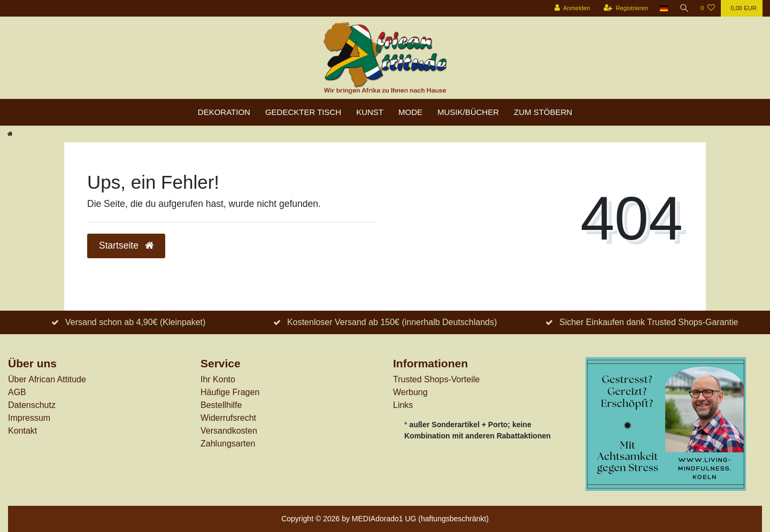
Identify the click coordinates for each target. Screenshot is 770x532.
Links (403, 405)
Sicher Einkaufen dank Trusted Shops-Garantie (649, 322)
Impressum (29, 418)
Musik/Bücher (468, 112)
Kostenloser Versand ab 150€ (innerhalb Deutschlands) (392, 322)
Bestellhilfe (221, 405)
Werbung (410, 392)
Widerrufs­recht (228, 418)
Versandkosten (229, 431)
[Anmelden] (571, 8)
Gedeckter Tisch (303, 112)
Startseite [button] (126, 245)
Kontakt (22, 431)
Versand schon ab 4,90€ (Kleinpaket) (135, 322)
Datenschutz (32, 405)
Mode (410, 112)
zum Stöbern (543, 112)
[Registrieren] (625, 8)
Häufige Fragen (230, 392)
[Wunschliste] (708, 8)
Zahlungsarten (228, 444)
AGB (17, 392)
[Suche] (684, 8)
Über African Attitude (47, 379)
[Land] (663, 8)
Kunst (370, 112)
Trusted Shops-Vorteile (436, 379)
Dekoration (224, 112)
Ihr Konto (218, 379)
